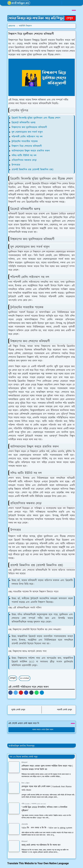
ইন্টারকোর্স (24, 763)
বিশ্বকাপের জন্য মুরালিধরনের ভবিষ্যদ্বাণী (29, 127)
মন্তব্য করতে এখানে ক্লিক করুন (42, 730)
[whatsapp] (55, 3)
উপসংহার (16, 165)
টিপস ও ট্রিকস (25, 783)
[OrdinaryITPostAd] (42, 18)
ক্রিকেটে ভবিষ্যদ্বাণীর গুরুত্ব (24, 123)
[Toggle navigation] (74, 3)
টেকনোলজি (25, 824)
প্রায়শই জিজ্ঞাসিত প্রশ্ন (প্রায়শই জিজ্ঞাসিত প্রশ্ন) (32, 170)
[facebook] (50, 3)
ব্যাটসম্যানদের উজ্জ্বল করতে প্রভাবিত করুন (31, 151)
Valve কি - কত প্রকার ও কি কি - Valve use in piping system (47, 828)
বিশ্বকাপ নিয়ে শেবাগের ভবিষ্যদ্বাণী (27, 146)
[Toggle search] (69, 3)
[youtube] (59, 3)
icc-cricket (25, 678)
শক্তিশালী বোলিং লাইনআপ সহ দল (27, 137)
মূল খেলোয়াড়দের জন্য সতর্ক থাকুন (27, 132)
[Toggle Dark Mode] (65, 3)
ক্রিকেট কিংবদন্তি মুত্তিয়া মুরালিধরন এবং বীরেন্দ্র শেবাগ (36, 118)
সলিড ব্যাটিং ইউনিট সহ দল (24, 156)
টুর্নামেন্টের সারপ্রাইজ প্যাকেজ (25, 141)
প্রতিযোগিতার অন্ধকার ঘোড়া (24, 160)
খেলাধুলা (13, 678)
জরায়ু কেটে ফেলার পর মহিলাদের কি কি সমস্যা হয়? (41, 845)
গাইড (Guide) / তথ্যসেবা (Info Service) (34, 804)
